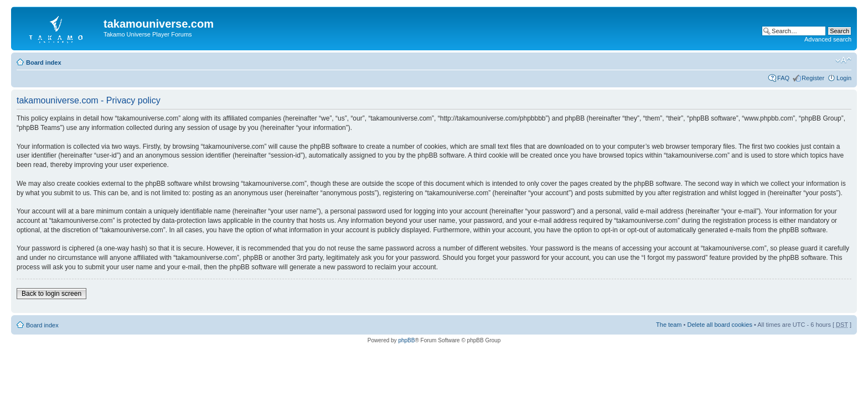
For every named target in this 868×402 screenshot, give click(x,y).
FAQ (783, 78)
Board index (44, 62)
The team (669, 325)
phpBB (406, 340)
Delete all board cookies (719, 325)
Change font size (843, 60)
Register (813, 78)
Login (844, 78)
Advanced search (828, 39)
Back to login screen (51, 294)
